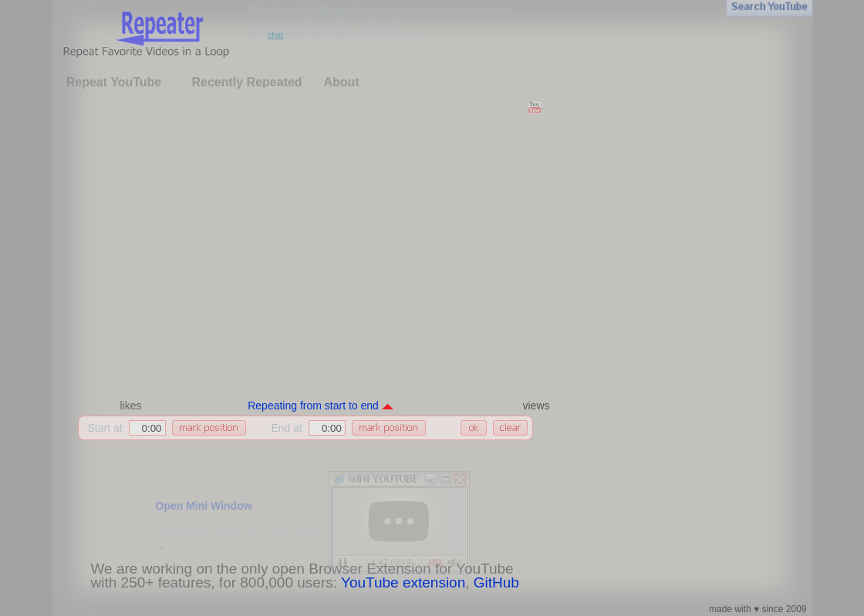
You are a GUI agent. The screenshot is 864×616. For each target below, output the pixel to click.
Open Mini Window (204, 506)
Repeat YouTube (114, 82)
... (160, 544)
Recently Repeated (246, 82)
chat (275, 35)
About (342, 82)
